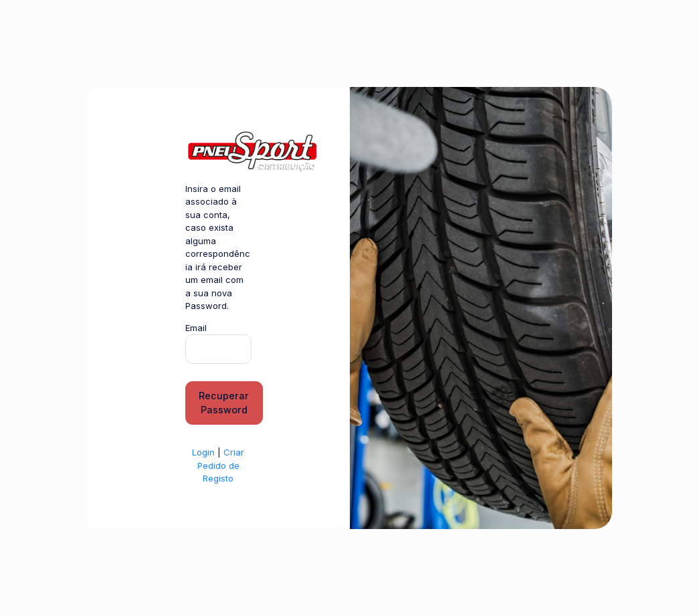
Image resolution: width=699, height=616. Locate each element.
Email (196, 328)
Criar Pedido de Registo (221, 465)
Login (203, 452)
